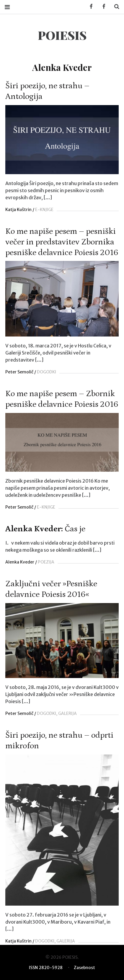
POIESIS (62, 35)
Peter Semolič (19, 372)
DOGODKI (46, 372)
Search (115, 7)
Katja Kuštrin (18, 210)
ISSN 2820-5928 (46, 968)
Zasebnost (84, 968)
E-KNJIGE (44, 210)
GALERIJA (67, 713)
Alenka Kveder (20, 562)
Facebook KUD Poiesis (89, 7)
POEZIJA (46, 562)
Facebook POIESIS (102, 7)
